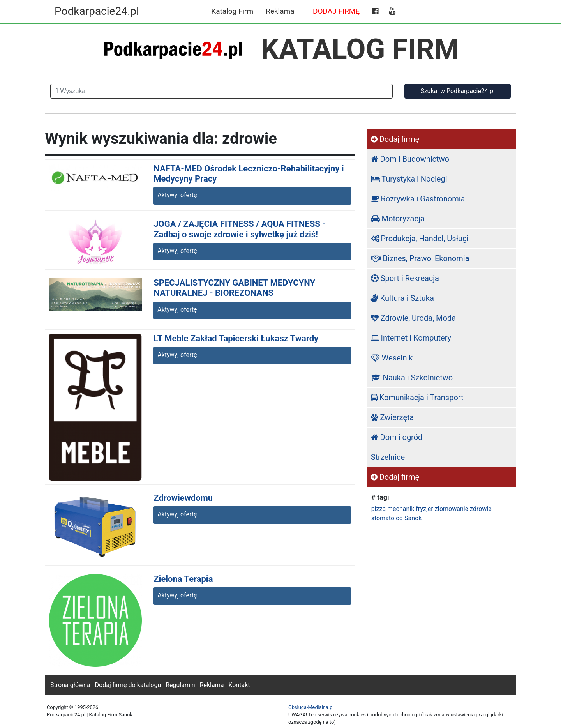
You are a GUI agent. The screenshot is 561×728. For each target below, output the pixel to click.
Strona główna (70, 685)
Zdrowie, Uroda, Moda (413, 318)
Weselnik (392, 358)
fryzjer (424, 509)
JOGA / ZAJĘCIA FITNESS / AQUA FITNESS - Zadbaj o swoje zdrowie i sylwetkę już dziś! (240, 229)
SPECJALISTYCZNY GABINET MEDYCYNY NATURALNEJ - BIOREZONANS (234, 288)
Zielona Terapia (183, 579)
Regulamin (180, 685)
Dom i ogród (397, 437)
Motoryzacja (398, 219)
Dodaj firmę (395, 139)
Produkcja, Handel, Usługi (420, 239)
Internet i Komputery (411, 338)
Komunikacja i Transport (417, 398)
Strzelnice (388, 457)
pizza (378, 509)
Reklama (280, 11)
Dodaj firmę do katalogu (128, 685)
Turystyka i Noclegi (409, 179)
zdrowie (481, 509)
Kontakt (239, 685)
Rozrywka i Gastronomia (418, 199)
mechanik (401, 509)
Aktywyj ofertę (177, 195)
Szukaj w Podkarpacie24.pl (458, 91)
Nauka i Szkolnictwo (412, 378)
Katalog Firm (232, 11)
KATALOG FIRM (360, 49)
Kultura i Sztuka (402, 298)
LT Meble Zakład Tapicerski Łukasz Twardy (236, 338)
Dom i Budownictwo (410, 159)
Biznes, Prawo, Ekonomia (420, 258)
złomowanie (452, 509)
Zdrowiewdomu (183, 498)
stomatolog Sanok (397, 518)
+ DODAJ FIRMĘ (333, 11)
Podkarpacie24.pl (97, 11)
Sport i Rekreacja (405, 278)
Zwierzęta (393, 417)
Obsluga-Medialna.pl (311, 707)
